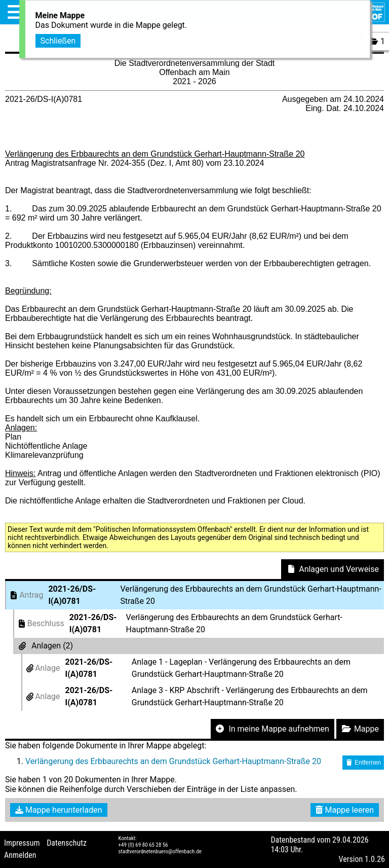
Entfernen (363, 763)
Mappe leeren (345, 810)
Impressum (22, 843)
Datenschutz (67, 843)
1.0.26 (375, 859)
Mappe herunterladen (59, 810)
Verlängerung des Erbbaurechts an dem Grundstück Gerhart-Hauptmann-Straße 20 (173, 761)
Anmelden (20, 855)
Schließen (58, 38)
